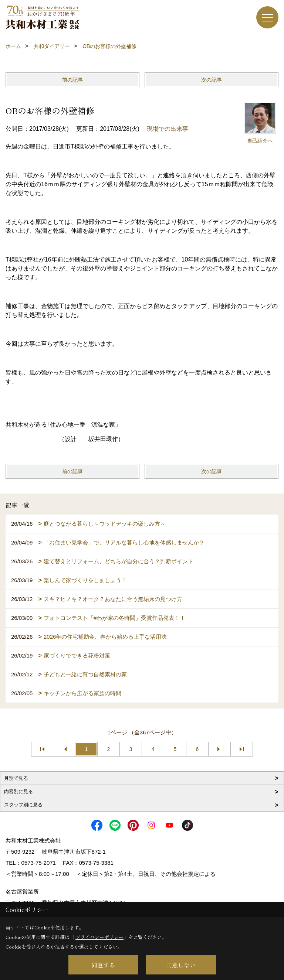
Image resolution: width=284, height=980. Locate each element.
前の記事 (72, 80)
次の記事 (212, 80)
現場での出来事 (168, 129)
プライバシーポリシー (99, 937)
